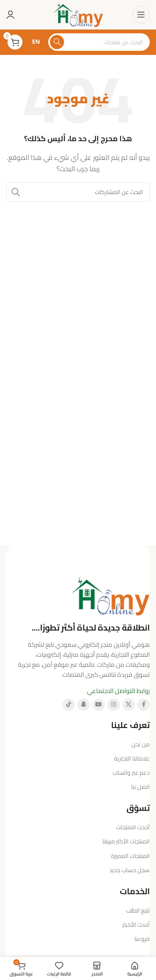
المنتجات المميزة (130, 856)
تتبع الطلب (138, 910)
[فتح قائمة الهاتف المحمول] (141, 15)
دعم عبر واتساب (131, 773)
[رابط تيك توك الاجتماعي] (69, 705)
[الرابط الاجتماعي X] (129, 705)
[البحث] (99, 42)
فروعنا (142, 939)
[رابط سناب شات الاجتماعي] (84, 705)
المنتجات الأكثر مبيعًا (126, 841)
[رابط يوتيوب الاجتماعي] (99, 705)
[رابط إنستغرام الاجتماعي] (114, 705)
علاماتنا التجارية (132, 758)
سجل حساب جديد (130, 870)
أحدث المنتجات (133, 827)
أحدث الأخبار (136, 925)
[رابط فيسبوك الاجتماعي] (144, 705)
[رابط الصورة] (110, 595)
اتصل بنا (140, 787)
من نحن (141, 744)
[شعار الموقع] (78, 14)
